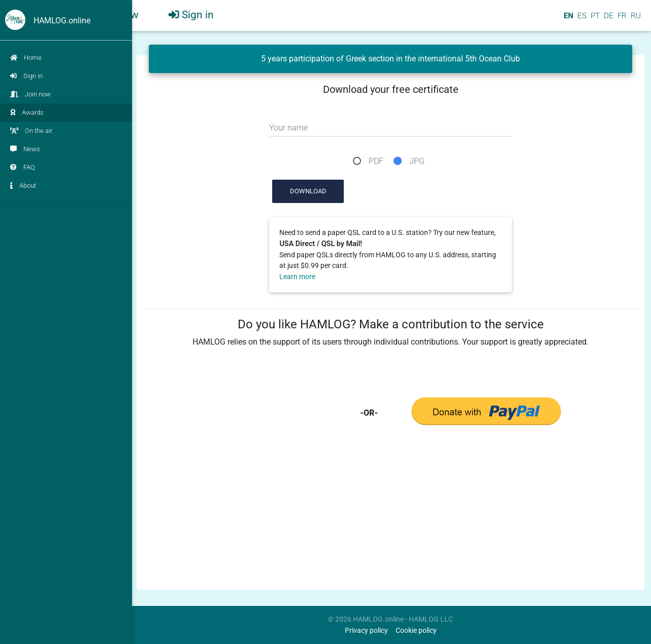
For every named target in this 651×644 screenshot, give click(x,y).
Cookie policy (416, 631)
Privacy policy (366, 631)
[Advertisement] (390, 515)
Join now (30, 94)
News (25, 149)
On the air (31, 131)
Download (308, 191)
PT (594, 20)
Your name (288, 128)
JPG (417, 161)
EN (567, 20)
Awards (27, 112)
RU (636, 20)
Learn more (297, 277)
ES (581, 20)
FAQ (23, 167)
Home (26, 58)
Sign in (26, 76)
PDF (376, 161)
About (23, 185)
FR (621, 20)
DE (608, 20)
